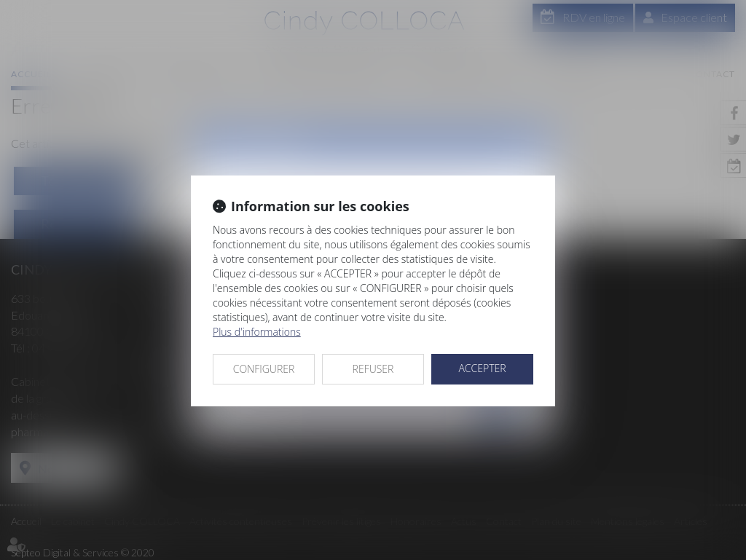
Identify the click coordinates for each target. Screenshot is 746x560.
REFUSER (373, 369)
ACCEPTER (482, 368)
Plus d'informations (257, 332)
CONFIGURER (264, 369)
